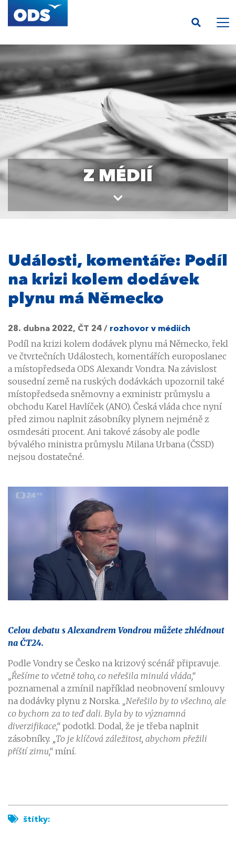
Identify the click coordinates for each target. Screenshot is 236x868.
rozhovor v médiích (150, 329)
